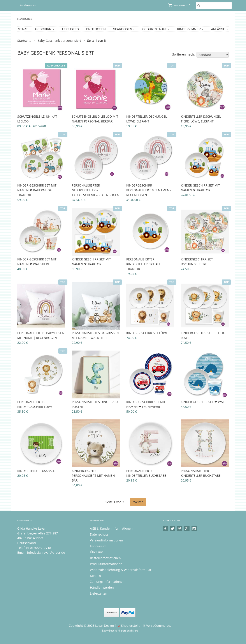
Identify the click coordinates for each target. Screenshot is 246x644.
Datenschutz (99, 534)
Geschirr (45, 29)
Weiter (138, 502)
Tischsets (70, 29)
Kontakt (96, 576)
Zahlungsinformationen (107, 582)
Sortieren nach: (184, 54)
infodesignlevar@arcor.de (46, 552)
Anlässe (219, 29)
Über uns (97, 552)
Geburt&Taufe (156, 29)
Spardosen (124, 29)
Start (23, 29)
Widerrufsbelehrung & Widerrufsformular (121, 570)
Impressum (98, 546)
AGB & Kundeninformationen (111, 528)
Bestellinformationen (105, 558)
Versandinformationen (106, 540)
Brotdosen (96, 29)
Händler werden (102, 587)
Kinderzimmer (190, 29)
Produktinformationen (106, 564)
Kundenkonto (27, 5)
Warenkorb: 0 (179, 5)
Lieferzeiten (99, 593)
